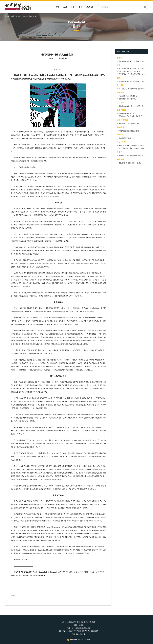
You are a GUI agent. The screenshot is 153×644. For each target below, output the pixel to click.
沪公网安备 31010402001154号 (79, 640)
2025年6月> (24, 16)
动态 (65, 7)
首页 (58, 7)
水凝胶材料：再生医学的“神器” (129, 124)
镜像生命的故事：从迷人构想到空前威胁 (133, 106)
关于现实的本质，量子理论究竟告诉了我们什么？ (136, 74)
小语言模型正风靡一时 (126, 138)
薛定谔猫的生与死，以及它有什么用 (131, 61)
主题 (81, 7)
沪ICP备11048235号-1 (79, 634)
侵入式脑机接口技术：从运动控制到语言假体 (134, 148)
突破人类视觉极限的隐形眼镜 (129, 131)
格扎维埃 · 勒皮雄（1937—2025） (130, 163)
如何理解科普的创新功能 (127, 99)
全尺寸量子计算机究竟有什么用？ (130, 71)
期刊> (18, 16)
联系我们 (90, 7)
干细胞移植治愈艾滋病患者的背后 (130, 116)
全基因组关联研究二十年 (127, 114)
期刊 (73, 7)
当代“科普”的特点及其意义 (128, 96)
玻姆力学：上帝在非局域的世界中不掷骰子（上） (136, 156)
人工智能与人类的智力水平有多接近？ (132, 89)
